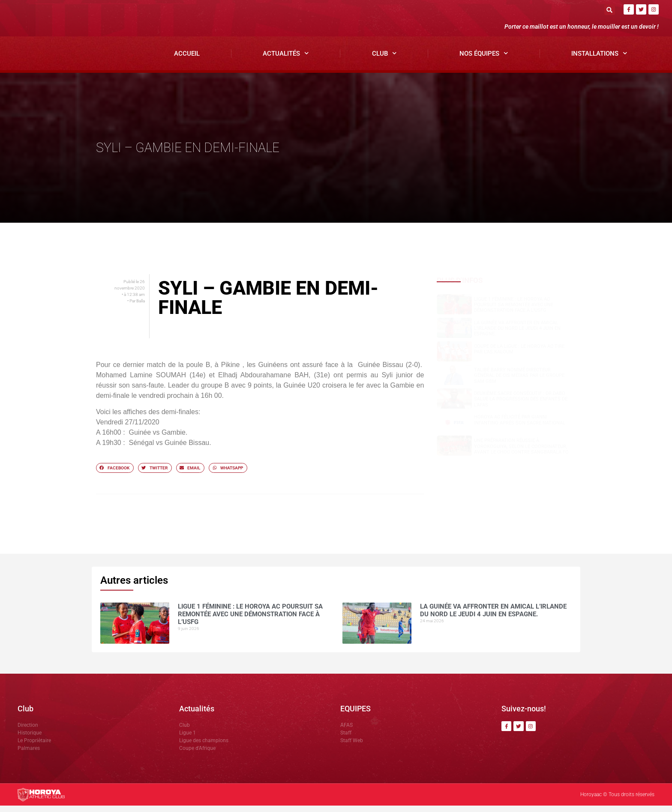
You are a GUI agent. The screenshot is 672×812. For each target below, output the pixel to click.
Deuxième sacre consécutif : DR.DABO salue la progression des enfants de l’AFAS (521, 406)
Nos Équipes (484, 60)
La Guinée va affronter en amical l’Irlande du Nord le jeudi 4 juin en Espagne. (517, 335)
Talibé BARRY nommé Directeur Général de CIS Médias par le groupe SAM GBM (519, 382)
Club (384, 60)
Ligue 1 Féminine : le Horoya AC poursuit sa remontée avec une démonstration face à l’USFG (514, 311)
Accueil (187, 60)
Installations (599, 60)
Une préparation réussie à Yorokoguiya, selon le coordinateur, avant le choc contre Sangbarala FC (521, 453)
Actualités (286, 60)
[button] (610, 10)
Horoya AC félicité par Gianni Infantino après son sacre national (520, 427)
